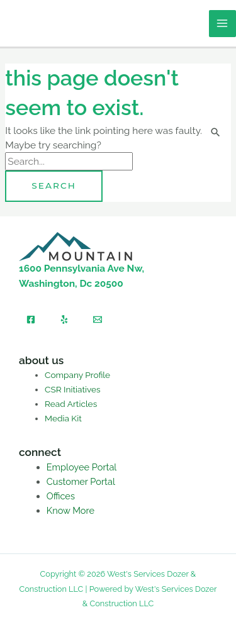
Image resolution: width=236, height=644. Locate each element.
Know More (70, 510)
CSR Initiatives (73, 389)
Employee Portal (82, 467)
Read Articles (71, 404)
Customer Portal (81, 481)
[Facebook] (31, 319)
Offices (61, 496)
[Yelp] (64, 319)
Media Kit (63, 418)
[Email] (98, 319)
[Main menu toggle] (222, 24)
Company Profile (77, 375)
